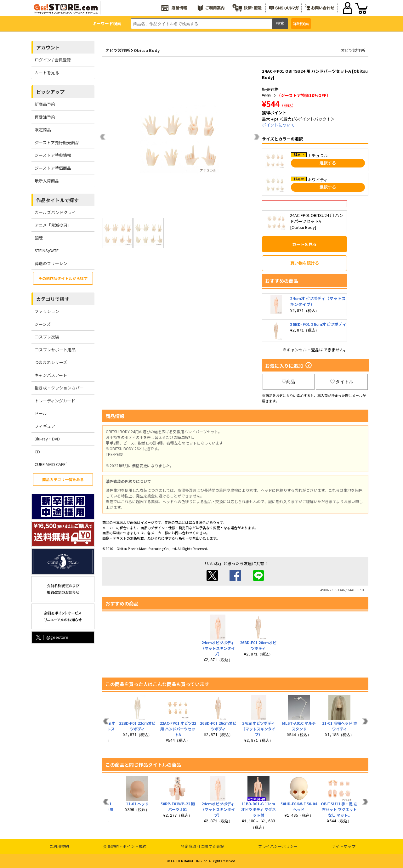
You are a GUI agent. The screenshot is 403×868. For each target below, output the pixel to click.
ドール (41, 413)
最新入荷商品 (47, 181)
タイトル (342, 382)
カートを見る (47, 73)
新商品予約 (45, 104)
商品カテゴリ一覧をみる (63, 479)
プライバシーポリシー (278, 846)
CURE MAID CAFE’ (51, 464)
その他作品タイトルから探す (63, 278)
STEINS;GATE (47, 250)
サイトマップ (344, 846)
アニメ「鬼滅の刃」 (53, 225)
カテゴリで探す (53, 299)
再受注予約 (45, 117)
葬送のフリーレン (51, 263)
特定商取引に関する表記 (203, 846)
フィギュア (45, 426)
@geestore (51, 637)
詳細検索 (301, 23)
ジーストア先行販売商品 (57, 142)
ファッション (47, 311)
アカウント (48, 47)
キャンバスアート (51, 375)
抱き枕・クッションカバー (59, 388)
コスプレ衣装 (47, 337)
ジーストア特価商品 (53, 168)
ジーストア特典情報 (53, 155)
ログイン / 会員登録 (53, 60)
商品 (288, 382)
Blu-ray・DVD (47, 439)
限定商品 (43, 130)
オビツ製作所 (118, 50)
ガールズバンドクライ (55, 212)
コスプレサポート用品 (55, 350)
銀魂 (39, 238)
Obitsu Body (147, 50)
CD (37, 452)
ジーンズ (43, 324)
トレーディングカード (55, 401)
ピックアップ (50, 92)
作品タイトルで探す (57, 200)
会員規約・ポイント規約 (125, 846)
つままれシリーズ (51, 362)
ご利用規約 (59, 846)
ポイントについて (278, 125)
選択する (328, 163)
